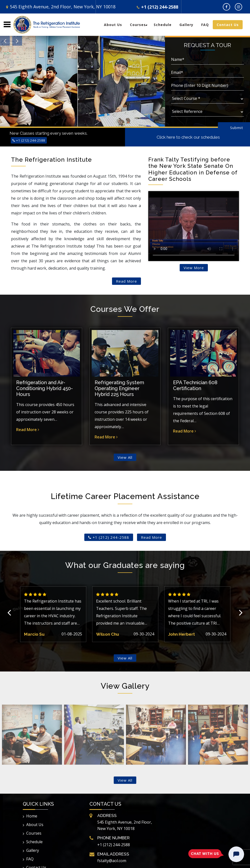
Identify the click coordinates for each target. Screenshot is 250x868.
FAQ (205, 25)
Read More (126, 281)
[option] (53, 614)
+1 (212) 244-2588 (157, 7)
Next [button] (241, 614)
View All (125, 457)
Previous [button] (9, 614)
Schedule (163, 25)
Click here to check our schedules (188, 137)
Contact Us (228, 25)
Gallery (186, 25)
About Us (113, 25)
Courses (138, 25)
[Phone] (207, 86)
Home (30, 816)
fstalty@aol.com (112, 861)
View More (194, 268)
